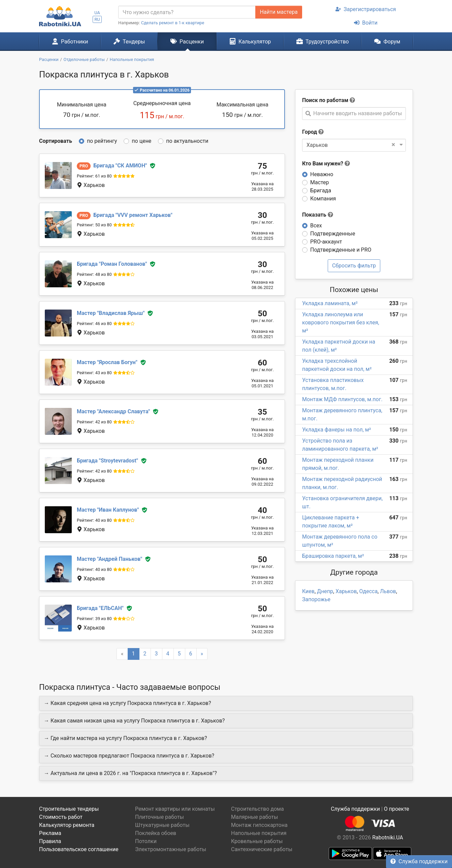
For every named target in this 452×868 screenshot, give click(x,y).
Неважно (322, 174)
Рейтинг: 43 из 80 (94, 373)
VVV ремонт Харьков (133, 215)
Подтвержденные (333, 234)
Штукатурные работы (162, 825)
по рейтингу (102, 141)
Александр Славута (113, 411)
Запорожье (316, 599)
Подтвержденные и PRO (341, 250)
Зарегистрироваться (366, 9)
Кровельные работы (257, 841)
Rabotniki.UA (388, 838)
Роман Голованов (112, 264)
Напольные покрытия (259, 833)
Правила (50, 841)
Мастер (320, 182)
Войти (366, 23)
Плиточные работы (159, 817)
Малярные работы (254, 817)
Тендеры (129, 41)
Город (310, 132)
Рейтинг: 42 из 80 (94, 422)
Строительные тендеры (69, 809)
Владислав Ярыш (111, 313)
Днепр (325, 591)
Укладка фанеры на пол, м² (336, 430)
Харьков (346, 591)
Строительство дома (257, 809)
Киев (308, 591)
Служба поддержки (419, 861)
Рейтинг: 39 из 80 (94, 619)
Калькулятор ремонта (67, 825)
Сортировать (56, 141)
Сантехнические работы (262, 849)
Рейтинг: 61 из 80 (94, 176)
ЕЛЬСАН (100, 608)
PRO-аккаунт (326, 242)
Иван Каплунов (108, 510)
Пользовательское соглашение (79, 849)
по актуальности (187, 141)
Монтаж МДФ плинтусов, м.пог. (342, 399)
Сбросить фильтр (354, 266)
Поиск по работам (325, 100)
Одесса (368, 591)
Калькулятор (250, 41)
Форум (387, 41)
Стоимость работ (61, 817)
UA (97, 13)
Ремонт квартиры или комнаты (175, 809)
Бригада (321, 190)
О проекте (397, 809)
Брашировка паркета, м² (333, 556)
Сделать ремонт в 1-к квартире (173, 23)
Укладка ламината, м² (330, 303)
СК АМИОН (120, 166)
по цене (141, 141)
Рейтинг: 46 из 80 (94, 324)
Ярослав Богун (107, 362)
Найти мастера (279, 12)
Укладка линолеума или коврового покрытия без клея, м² (341, 323)
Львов (388, 591)
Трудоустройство (323, 41)
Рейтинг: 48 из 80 (94, 274)
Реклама (50, 833)
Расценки (187, 41)
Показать (318, 215)
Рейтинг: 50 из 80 (94, 225)
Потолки (146, 841)
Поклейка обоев (156, 833)
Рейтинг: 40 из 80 (94, 520)
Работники (70, 41)
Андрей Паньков (109, 559)
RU (97, 19)
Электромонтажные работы (171, 849)
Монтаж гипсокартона (259, 825)
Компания (323, 199)
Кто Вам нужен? (326, 164)
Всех (316, 226)
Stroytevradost (107, 461)
